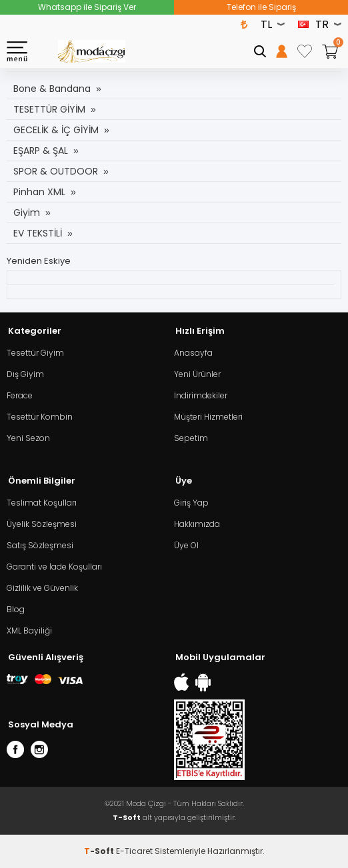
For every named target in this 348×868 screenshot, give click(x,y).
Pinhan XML (39, 192)
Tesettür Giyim (35, 353)
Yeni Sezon (28, 438)
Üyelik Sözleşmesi (42, 524)
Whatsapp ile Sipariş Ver (87, 7)
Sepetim (191, 438)
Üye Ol (186, 545)
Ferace (20, 395)
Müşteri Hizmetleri (208, 417)
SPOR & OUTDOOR (56, 171)
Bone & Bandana (52, 89)
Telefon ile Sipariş (261, 7)
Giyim (27, 213)
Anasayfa (193, 353)
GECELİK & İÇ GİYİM (56, 130)
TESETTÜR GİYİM (49, 109)
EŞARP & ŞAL (41, 151)
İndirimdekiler (201, 395)
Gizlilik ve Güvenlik (42, 588)
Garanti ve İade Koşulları (54, 567)
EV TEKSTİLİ (38, 233)
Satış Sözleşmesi (40, 545)
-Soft (100, 851)
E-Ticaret (134, 851)
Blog (16, 609)
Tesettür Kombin (40, 417)
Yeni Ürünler (197, 374)
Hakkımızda (197, 524)
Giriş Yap (191, 503)
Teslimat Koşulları (42, 503)
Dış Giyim (25, 374)
